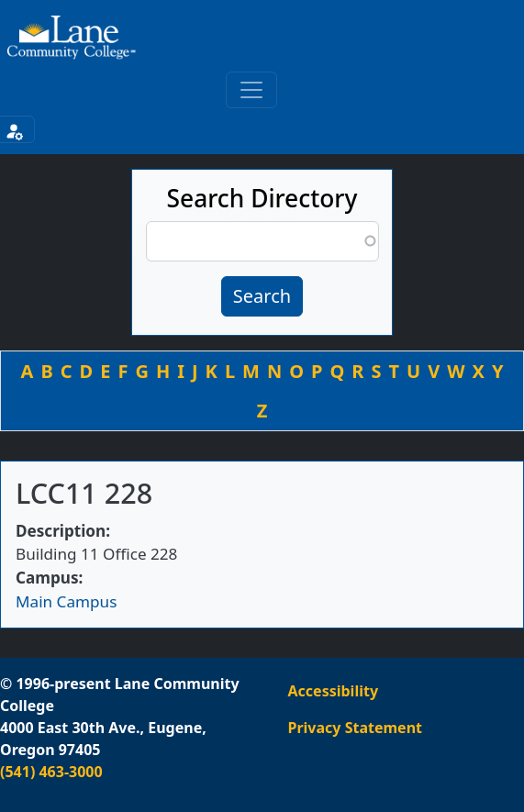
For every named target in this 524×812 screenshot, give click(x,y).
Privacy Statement (355, 728)
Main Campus (66, 601)
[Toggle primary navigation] (251, 90)
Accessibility (334, 691)
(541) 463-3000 (51, 772)
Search (262, 296)
